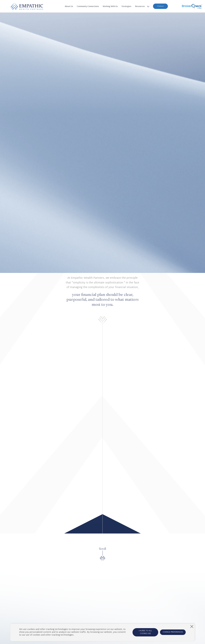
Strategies (126, 7)
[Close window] (192, 626)
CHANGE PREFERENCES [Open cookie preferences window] (173, 632)
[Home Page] (27, 6)
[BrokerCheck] (192, 6)
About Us (69, 7)
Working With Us (110, 7)
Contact (160, 6)
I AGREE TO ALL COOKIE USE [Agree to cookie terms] (145, 632)
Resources (140, 7)
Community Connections (88, 7)
